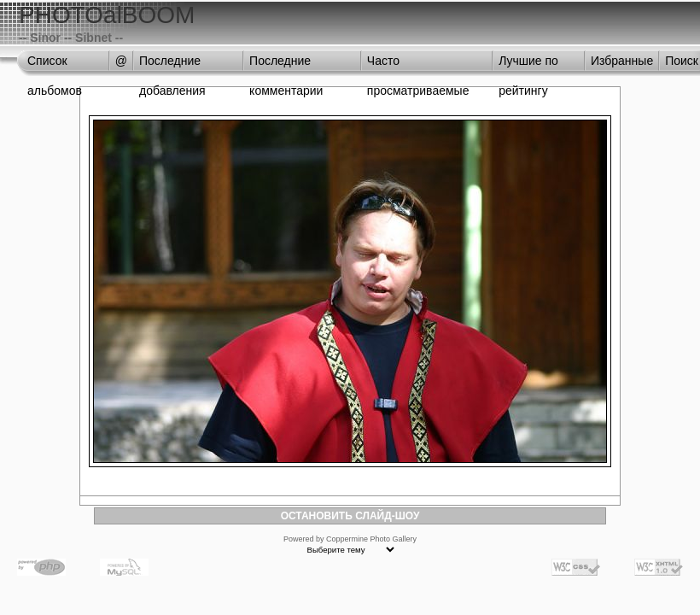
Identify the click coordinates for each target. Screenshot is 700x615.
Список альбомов (55, 65)
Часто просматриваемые (418, 65)
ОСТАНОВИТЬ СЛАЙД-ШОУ (350, 516)
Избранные (622, 61)
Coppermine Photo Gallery (371, 539)
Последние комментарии (286, 65)
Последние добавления (172, 65)
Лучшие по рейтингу (528, 65)
